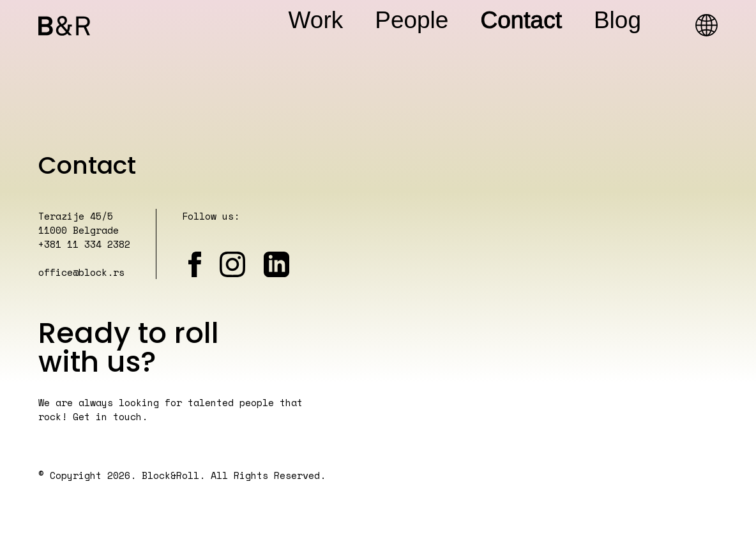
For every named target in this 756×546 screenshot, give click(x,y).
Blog (617, 20)
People (412, 20)
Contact (521, 20)
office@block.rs (81, 272)
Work (316, 20)
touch (127, 416)
